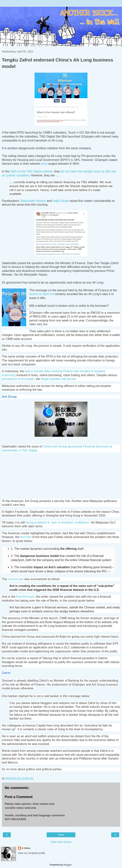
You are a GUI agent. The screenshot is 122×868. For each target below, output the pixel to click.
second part (16, 579)
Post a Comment (19, 797)
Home (61, 835)
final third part (25, 597)
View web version (61, 842)
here (44, 164)
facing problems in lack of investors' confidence (57, 522)
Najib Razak (61, 201)
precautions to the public (18, 379)
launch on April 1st (41, 294)
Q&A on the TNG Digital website (31, 171)
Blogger (67, 865)
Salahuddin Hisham (33, 201)
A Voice (26, 848)
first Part (26, 537)
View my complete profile (32, 853)
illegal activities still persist (58, 379)
